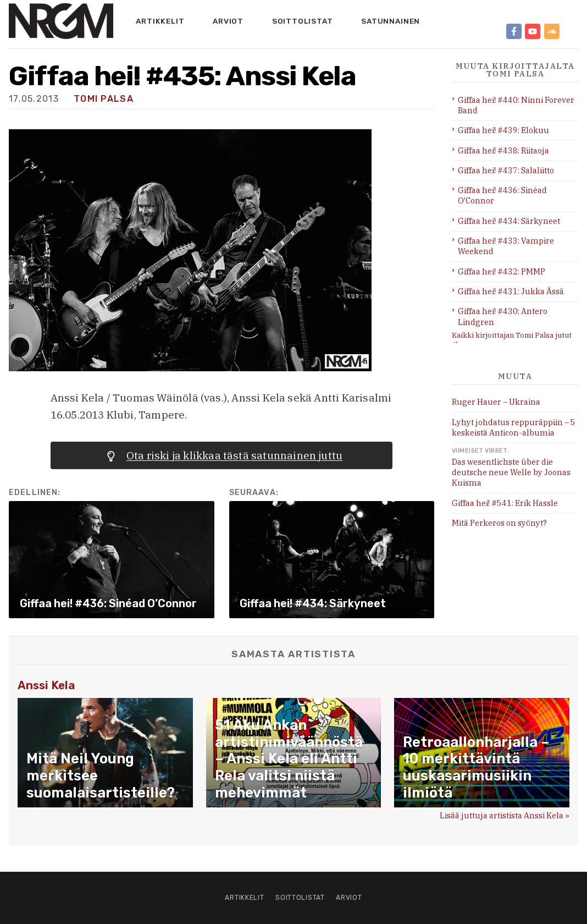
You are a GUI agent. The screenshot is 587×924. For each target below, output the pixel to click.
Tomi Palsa (104, 99)
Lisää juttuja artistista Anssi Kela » (505, 815)
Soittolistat (303, 21)
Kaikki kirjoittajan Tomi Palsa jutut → (512, 339)
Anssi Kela (46, 685)
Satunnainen (391, 21)
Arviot (228, 21)
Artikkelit (160, 21)
